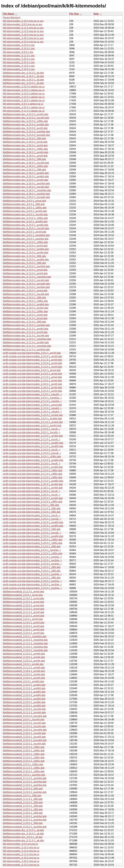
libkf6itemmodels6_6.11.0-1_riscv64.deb (24, 713)
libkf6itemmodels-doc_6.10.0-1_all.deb (23, 834)
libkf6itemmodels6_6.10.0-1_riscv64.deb (24, 709)
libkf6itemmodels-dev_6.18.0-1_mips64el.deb (27, 190)
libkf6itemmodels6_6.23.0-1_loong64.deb (25, 740)
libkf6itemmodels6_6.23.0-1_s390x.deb (24, 761)
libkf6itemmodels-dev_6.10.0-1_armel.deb (25, 291)
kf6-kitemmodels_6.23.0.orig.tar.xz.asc (23, 42)
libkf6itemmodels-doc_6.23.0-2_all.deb (23, 73)
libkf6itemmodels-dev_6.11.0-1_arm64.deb (26, 329)
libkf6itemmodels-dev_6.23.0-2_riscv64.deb (26, 118)
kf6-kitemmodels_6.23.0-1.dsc (19, 62)
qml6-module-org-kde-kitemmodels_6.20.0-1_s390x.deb (33, 540)
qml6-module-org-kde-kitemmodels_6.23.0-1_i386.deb (32, 578)
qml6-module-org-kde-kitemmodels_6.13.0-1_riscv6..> (32, 464)
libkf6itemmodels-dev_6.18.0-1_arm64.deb (26, 152)
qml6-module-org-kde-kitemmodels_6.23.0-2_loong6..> (32, 453)
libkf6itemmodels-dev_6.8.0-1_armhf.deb (25, 232)
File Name (9, 14)
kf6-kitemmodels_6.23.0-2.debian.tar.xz (24, 87)
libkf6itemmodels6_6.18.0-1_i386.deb (23, 813)
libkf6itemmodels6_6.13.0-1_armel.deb (23, 598)
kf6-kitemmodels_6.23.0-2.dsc (19, 45)
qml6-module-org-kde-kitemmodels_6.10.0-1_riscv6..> (32, 429)
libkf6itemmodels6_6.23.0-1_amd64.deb (24, 702)
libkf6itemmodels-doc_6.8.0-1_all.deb (23, 837)
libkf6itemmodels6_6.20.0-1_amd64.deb (24, 706)
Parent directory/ (12, 18)
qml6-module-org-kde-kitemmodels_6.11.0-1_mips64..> (32, 401)
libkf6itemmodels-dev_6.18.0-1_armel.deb (25, 142)
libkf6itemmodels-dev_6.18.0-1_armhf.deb (25, 156)
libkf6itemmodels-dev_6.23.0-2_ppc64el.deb (26, 132)
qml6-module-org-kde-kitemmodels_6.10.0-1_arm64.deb (33, 436)
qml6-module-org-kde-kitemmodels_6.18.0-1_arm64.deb (33, 488)
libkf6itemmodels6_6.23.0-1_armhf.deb (24, 633)
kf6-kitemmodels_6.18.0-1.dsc (19, 69)
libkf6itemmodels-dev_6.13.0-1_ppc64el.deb (26, 287)
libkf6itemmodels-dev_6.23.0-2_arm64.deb (26, 114)
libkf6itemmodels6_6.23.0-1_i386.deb (23, 823)
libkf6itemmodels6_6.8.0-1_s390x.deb (23, 764)
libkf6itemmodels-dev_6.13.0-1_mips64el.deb (27, 277)
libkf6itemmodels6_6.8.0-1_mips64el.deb (25, 636)
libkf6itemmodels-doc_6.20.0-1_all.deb (23, 80)
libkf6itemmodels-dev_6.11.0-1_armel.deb (25, 318)
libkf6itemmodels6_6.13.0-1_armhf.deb (24, 623)
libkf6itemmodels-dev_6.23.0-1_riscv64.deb (26, 228)
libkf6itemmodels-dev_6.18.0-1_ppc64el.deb (26, 194)
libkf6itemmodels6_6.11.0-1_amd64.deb (24, 692)
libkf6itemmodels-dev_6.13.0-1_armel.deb (25, 270)
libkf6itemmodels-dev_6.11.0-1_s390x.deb (25, 311)
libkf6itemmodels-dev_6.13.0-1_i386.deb (24, 256)
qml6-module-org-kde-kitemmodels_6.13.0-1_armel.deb (32, 381)
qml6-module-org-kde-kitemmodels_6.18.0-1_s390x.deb (33, 543)
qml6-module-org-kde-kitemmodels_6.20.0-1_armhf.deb (32, 384)
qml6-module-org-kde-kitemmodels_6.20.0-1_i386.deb (32, 567)
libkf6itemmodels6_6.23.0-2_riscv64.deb (24, 723)
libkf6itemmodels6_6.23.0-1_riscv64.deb (24, 744)
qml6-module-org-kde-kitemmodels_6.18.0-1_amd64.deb (33, 522)
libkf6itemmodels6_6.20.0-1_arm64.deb (24, 674)
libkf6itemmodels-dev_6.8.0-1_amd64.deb (25, 222)
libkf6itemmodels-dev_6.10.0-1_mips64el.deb (27, 339)
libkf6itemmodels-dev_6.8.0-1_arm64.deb (25, 211)
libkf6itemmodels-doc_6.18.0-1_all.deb (23, 76)
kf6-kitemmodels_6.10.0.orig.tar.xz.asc (23, 21)
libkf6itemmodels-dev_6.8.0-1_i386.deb (24, 204)
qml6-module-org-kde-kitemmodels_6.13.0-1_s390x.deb (33, 502)
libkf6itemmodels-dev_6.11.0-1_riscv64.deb (26, 336)
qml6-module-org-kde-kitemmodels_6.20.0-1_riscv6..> (32, 495)
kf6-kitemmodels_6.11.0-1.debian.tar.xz (24, 111)
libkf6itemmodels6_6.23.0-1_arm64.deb (24, 678)
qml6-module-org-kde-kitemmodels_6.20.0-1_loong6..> (32, 519)
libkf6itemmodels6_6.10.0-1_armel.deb (23, 602)
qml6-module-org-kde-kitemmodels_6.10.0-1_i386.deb (32, 512)
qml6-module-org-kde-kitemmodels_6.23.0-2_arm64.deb (33, 415)
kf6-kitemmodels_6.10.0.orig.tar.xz (21, 847)
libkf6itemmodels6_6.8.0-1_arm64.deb (23, 664)
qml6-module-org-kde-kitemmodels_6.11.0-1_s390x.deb (33, 474)
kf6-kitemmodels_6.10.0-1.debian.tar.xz (24, 97)
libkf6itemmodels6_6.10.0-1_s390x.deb (24, 771)
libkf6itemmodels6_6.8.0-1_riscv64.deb (24, 720)
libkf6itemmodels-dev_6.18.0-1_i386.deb (24, 159)
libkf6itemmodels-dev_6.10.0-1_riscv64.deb (26, 294)
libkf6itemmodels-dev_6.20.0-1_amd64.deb (26, 177)
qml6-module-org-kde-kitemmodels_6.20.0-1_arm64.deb (33, 484)
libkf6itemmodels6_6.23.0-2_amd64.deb (24, 695)
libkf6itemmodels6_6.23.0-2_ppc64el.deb (25, 792)
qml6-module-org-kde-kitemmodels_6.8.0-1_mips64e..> (32, 398)
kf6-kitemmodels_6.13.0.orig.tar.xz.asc (23, 31)
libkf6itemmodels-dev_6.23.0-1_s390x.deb (25, 218)
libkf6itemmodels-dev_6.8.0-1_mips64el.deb (26, 235)
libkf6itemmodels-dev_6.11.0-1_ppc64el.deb (26, 350)
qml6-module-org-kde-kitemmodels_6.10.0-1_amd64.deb (33, 443)
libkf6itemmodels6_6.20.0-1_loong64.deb (25, 730)
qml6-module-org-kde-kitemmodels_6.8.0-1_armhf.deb (32, 353)
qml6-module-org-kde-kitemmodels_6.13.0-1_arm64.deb (33, 467)
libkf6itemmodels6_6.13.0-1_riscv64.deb (24, 726)
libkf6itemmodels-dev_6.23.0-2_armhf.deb (25, 128)
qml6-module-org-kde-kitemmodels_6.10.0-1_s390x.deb (33, 477)
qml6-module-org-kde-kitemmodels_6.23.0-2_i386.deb (32, 529)
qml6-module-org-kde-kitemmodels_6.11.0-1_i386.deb (32, 508)
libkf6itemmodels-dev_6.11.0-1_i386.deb (24, 322)
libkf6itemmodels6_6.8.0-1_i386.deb (22, 796)
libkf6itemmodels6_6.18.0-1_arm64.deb (24, 671)
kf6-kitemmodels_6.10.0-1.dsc (19, 49)
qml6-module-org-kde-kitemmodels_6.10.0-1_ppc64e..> (32, 560)
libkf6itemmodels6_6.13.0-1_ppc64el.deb (25, 782)
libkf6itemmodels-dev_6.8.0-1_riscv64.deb (25, 215)
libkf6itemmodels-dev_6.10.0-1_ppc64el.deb (26, 325)
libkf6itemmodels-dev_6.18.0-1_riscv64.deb (26, 163)
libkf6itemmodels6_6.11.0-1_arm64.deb (24, 668)
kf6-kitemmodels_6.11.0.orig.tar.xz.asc (23, 28)
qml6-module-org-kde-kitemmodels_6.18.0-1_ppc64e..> (32, 581)
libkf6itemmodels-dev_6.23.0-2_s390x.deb (25, 121)
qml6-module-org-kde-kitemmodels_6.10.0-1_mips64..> (32, 394)
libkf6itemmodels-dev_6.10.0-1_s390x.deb (25, 301)
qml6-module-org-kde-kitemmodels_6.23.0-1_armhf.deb (32, 391)
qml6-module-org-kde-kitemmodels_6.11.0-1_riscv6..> (32, 439)
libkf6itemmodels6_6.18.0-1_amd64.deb (24, 699)
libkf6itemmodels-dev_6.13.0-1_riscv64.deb (26, 280)
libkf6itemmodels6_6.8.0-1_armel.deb (23, 595)
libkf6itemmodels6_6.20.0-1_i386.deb (23, 809)
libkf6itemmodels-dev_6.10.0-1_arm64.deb (26, 308)
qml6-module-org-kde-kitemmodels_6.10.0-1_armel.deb (32, 374)
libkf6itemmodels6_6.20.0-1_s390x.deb (24, 751)
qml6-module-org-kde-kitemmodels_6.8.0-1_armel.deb (32, 370)
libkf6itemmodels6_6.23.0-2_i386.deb (23, 789)
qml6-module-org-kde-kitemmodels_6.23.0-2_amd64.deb (33, 460)
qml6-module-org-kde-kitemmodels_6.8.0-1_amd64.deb (32, 419)
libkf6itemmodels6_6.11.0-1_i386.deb (23, 799)
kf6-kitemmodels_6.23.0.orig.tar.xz (21, 865)
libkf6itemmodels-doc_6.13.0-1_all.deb (23, 830)
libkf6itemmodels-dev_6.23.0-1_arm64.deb (26, 225)
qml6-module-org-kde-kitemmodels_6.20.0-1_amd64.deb (33, 526)
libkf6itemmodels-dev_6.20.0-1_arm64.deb (26, 180)
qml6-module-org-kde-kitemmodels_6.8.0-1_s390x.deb (32, 457)
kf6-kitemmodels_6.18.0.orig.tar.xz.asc (23, 35)
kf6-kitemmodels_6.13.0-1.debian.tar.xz (24, 94)
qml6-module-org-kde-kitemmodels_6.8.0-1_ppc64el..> (32, 550)
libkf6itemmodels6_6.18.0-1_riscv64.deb (24, 733)
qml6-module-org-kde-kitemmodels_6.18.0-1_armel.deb (32, 405)
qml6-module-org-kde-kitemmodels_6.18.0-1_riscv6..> (32, 491)
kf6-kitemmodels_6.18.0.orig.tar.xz (21, 858)
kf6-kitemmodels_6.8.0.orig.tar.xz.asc (23, 24)
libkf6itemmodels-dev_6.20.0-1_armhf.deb (25, 145)
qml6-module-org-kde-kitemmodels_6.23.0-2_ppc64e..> (32, 564)
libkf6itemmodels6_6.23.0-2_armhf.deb (24, 609)
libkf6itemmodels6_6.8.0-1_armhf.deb (23, 619)
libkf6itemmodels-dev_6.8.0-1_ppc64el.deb (26, 239)
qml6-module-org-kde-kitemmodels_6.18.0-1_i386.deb (32, 571)
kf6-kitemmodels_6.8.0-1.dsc (18, 52)
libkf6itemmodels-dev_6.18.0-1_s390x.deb (25, 166)
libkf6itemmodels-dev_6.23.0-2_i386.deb (24, 138)
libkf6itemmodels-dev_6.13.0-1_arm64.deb (26, 253)
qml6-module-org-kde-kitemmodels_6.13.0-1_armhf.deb (32, 367)
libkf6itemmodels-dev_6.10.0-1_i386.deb (24, 298)
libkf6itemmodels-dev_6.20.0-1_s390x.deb (25, 149)
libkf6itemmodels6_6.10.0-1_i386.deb (23, 802)
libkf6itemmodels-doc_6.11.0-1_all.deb (23, 840)
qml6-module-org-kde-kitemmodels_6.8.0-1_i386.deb (31, 505)
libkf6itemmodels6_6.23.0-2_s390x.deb (24, 747)
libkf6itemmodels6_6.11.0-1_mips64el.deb (25, 643)
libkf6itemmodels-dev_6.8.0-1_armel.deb (24, 201)
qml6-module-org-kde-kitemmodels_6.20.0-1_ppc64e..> (32, 585)
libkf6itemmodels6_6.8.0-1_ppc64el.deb (24, 775)
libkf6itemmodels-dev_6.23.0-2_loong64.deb (26, 135)
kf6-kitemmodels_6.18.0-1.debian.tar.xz (24, 100)
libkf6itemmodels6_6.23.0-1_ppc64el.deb (25, 827)
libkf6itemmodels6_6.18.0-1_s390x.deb (24, 754)
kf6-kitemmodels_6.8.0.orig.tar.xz (20, 844)
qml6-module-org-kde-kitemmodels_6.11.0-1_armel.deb (32, 377)
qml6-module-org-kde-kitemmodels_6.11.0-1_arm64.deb (33, 422)
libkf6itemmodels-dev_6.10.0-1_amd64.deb (26, 304)
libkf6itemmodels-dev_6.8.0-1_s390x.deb (25, 208)
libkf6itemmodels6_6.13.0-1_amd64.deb (24, 688)
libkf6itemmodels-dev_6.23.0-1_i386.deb (24, 263)
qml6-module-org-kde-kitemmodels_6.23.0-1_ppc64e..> (32, 588)
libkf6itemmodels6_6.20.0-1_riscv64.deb (24, 737)
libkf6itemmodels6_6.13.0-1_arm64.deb (24, 654)
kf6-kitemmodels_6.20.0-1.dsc (19, 59)
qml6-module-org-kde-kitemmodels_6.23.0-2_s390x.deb (33, 470)
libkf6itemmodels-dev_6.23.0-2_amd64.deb (26, 125)
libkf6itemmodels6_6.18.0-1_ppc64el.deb (25, 816)
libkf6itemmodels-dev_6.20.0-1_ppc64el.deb (26, 184)
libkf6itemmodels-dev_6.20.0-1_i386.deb (24, 170)
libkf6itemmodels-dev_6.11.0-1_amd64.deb (26, 343)
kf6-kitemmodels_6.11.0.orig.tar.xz (21, 854)
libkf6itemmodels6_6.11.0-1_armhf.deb (24, 612)
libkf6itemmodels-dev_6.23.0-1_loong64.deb (26, 284)
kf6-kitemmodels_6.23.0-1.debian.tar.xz (24, 90)
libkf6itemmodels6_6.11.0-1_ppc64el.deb (25, 778)
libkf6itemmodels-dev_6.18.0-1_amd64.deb (26, 173)
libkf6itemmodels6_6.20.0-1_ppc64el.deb (25, 820)
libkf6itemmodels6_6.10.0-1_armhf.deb (24, 616)
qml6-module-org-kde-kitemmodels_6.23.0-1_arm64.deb (33, 498)
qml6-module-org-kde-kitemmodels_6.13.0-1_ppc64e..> (32, 574)
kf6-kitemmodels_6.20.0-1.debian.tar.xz (24, 107)
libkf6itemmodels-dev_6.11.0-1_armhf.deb (25, 332)
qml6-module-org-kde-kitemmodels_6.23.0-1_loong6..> (32, 533)
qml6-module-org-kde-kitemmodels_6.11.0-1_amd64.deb (33, 446)
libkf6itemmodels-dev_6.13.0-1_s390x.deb (25, 242)
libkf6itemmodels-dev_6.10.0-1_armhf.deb (25, 315)
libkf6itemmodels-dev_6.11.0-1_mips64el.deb (27, 346)
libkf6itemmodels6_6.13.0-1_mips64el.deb (25, 647)
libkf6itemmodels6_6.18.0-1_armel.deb (23, 605)
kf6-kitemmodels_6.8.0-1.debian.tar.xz (23, 104)
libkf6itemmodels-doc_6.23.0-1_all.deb (23, 83)
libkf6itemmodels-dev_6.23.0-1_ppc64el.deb (26, 266)
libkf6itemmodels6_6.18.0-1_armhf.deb (24, 630)
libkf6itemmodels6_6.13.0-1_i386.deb (23, 806)
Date (96, 14)
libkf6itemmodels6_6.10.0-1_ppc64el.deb (25, 785)
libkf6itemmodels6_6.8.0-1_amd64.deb (23, 681)
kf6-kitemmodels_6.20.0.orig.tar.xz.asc (23, 38)
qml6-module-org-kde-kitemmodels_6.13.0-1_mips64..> (32, 408)
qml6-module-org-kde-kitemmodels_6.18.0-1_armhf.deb (32, 388)
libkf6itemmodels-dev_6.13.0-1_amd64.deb (26, 249)
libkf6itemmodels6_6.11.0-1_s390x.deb (24, 768)
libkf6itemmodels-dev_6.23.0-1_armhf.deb (25, 246)
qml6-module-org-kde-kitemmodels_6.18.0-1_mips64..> (32, 412)
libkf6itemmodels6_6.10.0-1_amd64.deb (24, 685)
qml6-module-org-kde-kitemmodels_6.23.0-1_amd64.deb (33, 536)
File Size (74, 14)
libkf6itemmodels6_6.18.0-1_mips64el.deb (25, 650)
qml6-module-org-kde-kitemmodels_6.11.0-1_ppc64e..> (32, 557)
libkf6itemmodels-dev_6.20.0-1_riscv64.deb (26, 187)
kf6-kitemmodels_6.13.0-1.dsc (19, 66)
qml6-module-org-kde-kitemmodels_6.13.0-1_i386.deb (32, 547)
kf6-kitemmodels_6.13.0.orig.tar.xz (21, 851)
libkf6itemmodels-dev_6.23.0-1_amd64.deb (26, 260)
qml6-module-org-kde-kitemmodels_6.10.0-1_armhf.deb (32, 356)
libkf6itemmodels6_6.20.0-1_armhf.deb (24, 626)
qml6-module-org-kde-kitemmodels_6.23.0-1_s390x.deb (33, 554)
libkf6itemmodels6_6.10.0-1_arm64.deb (24, 657)
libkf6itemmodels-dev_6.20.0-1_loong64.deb (26, 197)
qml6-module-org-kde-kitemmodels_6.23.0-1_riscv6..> (32, 516)
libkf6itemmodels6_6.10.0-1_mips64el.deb (25, 640)
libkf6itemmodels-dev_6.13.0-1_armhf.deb (25, 273)
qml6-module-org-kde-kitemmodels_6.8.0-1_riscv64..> (32, 432)
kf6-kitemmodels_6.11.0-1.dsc (19, 56)
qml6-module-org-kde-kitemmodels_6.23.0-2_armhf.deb (32, 363)
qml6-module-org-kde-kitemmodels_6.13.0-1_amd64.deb (33, 481)
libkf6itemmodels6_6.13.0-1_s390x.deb (24, 758)
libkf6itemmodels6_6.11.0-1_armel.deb (23, 592)
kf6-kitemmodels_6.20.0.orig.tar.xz (21, 861)
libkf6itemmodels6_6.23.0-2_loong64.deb (25, 716)
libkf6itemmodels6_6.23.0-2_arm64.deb (24, 661)
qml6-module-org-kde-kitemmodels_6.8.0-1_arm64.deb (32, 426)
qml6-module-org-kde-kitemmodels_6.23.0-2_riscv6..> (32, 450)
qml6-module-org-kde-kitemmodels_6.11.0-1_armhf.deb (32, 360)
